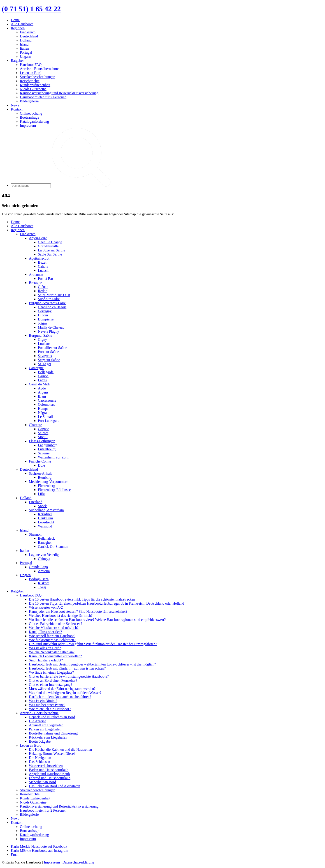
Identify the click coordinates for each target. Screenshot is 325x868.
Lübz (42, 494)
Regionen (18, 28)
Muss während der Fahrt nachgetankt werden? (62, 689)
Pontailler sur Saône (52, 348)
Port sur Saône (48, 352)
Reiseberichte (30, 81)
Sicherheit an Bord (42, 782)
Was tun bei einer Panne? (47, 705)
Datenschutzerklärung (78, 862)
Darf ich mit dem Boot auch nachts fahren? (60, 697)
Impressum (28, 125)
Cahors (43, 266)
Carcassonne (47, 400)
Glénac (43, 287)
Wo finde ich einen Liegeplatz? (51, 672)
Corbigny (45, 311)
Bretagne (35, 283)
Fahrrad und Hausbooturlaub (50, 778)
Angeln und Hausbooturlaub (49, 774)
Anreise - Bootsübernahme (39, 69)
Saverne (44, 453)
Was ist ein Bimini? (43, 701)
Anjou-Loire (38, 238)
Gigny (42, 340)
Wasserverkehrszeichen (46, 766)
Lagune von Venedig (44, 555)
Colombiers (46, 404)
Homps (43, 409)
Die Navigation (40, 758)
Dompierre (46, 319)
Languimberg (48, 445)
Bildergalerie (29, 101)
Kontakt (17, 109)
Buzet (42, 262)
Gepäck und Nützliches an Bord (52, 717)
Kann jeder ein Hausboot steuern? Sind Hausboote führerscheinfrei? (78, 611)
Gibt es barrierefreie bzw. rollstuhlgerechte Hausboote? (69, 676)
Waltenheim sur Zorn (53, 457)
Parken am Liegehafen (45, 729)
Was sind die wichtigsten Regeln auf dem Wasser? (65, 693)
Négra (42, 413)
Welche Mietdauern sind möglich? (54, 628)
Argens (43, 392)
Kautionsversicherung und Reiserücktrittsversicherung (59, 93)
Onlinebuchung (31, 113)
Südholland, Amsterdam (46, 510)
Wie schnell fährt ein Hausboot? (52, 636)
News (15, 105)
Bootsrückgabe (40, 741)
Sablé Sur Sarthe (50, 254)
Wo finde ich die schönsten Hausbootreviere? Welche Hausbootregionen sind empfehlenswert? (97, 620)
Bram (42, 396)
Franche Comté (40, 461)
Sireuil (43, 437)
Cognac (43, 429)
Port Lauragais (49, 421)
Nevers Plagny (49, 331)
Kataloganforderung (34, 121)
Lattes (42, 380)
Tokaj (42, 587)
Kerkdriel (45, 514)
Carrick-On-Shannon (53, 547)
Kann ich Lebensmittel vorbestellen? (55, 656)
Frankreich (28, 32)
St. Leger (45, 364)
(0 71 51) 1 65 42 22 (31, 9)
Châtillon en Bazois (52, 307)
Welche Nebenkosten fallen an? (52, 652)
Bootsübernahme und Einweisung (53, 733)
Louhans (44, 344)
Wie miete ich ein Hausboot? (50, 709)
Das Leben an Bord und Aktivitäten (55, 786)
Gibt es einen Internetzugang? (50, 685)
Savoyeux (45, 356)
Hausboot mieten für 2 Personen (43, 97)
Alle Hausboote (22, 24)
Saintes (43, 433)
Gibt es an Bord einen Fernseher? (53, 680)
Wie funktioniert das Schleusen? (52, 640)
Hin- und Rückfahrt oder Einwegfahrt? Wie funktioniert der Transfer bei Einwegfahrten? (93, 644)
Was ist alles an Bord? (45, 648)
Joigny (43, 323)
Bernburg (45, 478)
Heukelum (45, 518)
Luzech (43, 271)
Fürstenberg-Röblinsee (54, 490)
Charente (35, 425)
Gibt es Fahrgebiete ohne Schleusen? (56, 624)
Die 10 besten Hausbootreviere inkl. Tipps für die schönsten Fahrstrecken (82, 599)
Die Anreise (37, 721)
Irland (24, 44)
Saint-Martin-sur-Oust (54, 295)
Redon (43, 291)
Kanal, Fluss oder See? (45, 632)
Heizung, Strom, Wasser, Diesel (52, 754)
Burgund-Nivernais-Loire (47, 303)
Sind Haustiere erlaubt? (46, 660)
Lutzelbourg (47, 449)
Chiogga (44, 559)
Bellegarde (46, 372)
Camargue (36, 368)
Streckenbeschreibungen (37, 77)
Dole (41, 465)
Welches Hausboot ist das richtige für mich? (61, 616)
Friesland (36, 502)
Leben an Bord (31, 73)
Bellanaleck (46, 538)
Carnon (43, 376)
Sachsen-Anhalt (40, 473)
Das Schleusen (39, 762)
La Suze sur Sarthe (51, 250)
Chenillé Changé (50, 242)
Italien (24, 48)
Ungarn (25, 56)
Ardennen (36, 275)
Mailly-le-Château (51, 327)
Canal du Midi (39, 384)
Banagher (45, 542)
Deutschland (29, 36)
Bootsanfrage (29, 117)
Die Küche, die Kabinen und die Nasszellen (60, 749)
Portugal (26, 52)
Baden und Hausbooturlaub (49, 770)
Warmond (45, 526)
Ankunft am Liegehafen (46, 725)
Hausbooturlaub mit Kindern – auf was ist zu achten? (67, 668)
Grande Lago (38, 567)
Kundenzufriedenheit (35, 85)
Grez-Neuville (48, 246)
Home (15, 20)
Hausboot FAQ (31, 65)
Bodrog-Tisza (39, 579)
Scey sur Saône (49, 360)
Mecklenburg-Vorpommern (49, 482)
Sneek (42, 506)
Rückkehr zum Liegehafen (48, 737)
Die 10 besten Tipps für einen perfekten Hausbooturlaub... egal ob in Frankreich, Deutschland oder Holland (107, 603)
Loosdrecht (46, 522)
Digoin (43, 315)
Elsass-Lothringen (42, 441)
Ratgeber (17, 61)
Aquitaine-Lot (39, 258)
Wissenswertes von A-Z (46, 607)
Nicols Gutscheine (33, 89)
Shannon (35, 534)
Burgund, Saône (41, 335)
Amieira (44, 571)
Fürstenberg (46, 486)
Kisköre (44, 583)
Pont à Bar (46, 279)
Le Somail (45, 417)
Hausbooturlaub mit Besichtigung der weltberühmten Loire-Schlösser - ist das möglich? (92, 664)
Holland (26, 40)
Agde (42, 388)
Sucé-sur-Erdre (49, 299)
